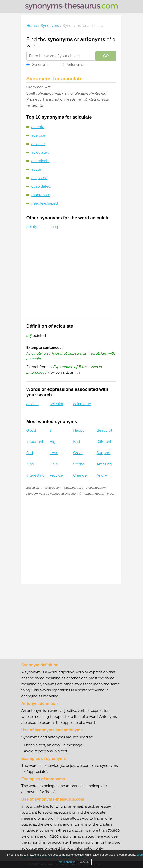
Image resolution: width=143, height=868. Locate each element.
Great (78, 453)
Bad (77, 442)
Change (80, 475)
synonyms (60, 39)
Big (53, 442)
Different (104, 442)
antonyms (93, 39)
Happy (79, 430)
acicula (33, 404)
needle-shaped (45, 203)
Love (54, 453)
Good (31, 430)
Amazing (104, 464)
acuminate (41, 161)
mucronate (41, 195)
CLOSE (84, 862)
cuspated (40, 178)
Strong (79, 464)
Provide (56, 475)
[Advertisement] (71, 277)
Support (104, 453)
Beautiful (104, 430)
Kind (30, 464)
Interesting (36, 475)
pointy (32, 227)
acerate (38, 127)
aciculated (40, 152)
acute (36, 169)
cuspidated (41, 186)
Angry (102, 475)
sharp (55, 227)
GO (106, 56)
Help (54, 464)
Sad (30, 453)
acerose (38, 135)
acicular (38, 144)
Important (35, 442)
